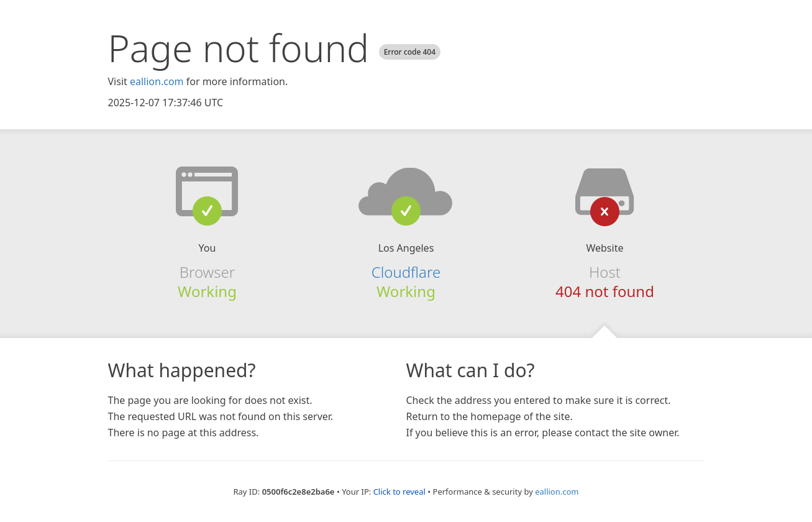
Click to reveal (399, 492)
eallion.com (157, 81)
